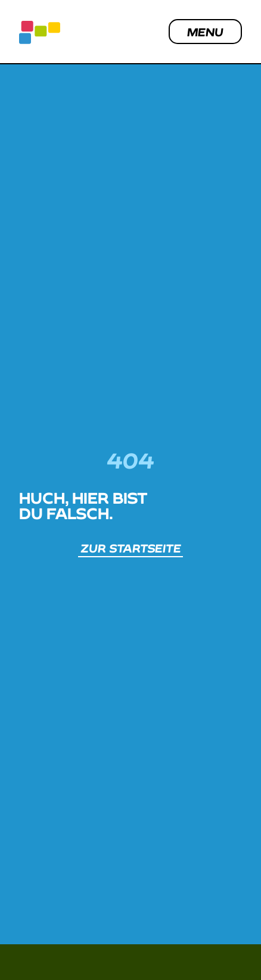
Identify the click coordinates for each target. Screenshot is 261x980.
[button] (223, 946)
